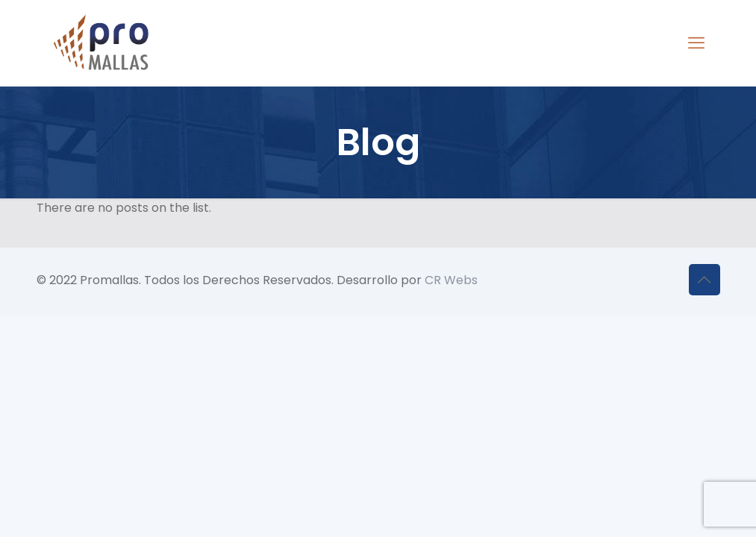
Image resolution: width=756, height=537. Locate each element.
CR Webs (451, 280)
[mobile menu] (696, 43)
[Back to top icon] (705, 280)
